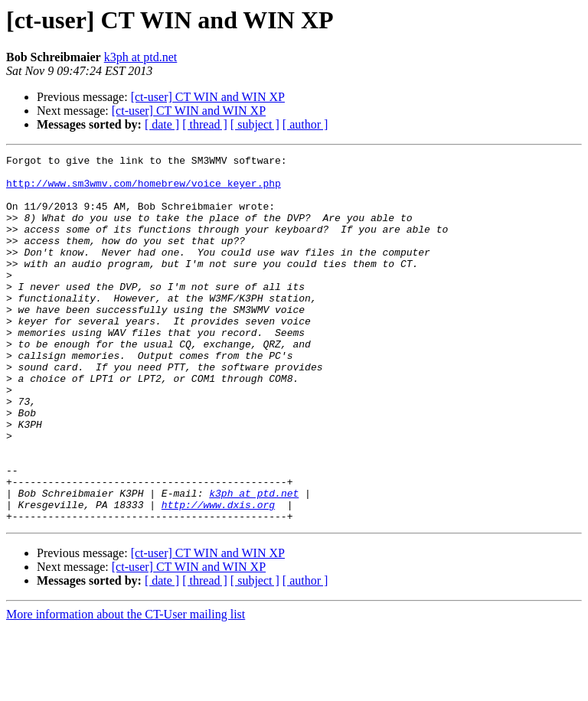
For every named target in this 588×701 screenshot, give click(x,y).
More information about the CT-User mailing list (126, 688)
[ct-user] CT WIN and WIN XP (208, 97)
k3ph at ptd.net (141, 57)
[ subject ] (255, 124)
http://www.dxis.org (218, 575)
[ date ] (162, 124)
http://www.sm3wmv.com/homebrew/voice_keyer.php (144, 190)
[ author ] (305, 124)
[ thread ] (205, 124)
